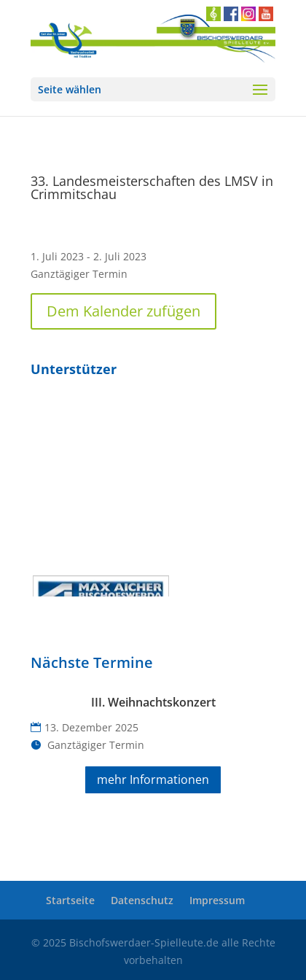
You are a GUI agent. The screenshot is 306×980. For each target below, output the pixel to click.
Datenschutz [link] (142, 900)
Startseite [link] (70, 900)
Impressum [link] (217, 900)
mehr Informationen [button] (153, 779)
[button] (153, 89)
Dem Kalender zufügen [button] (123, 311)
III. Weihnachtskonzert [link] (153, 702)
